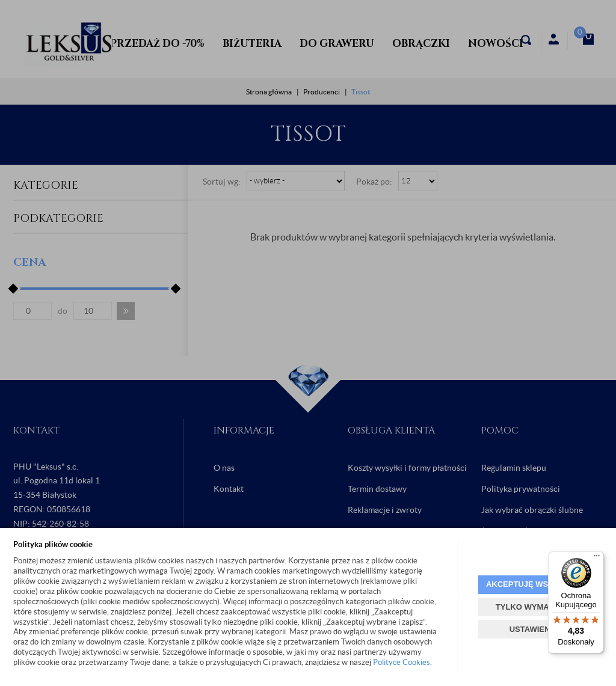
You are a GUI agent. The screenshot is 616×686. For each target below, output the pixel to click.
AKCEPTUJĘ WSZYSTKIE (534, 584)
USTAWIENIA (534, 629)
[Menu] (597, 559)
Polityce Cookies (402, 662)
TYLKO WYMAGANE (534, 607)
